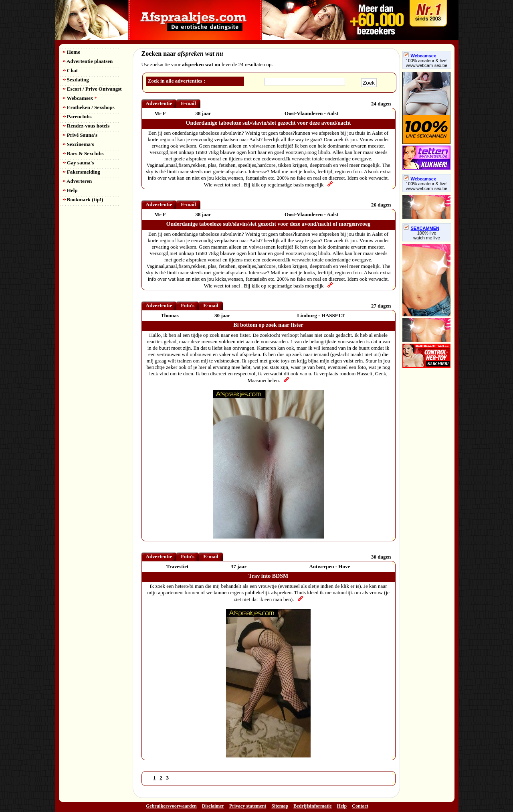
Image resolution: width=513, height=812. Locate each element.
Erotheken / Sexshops (89, 107)
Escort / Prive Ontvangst (92, 89)
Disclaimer (213, 806)
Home (72, 52)
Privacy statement (248, 806)
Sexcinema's (79, 144)
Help (70, 190)
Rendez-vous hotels (86, 126)
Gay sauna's (79, 163)
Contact (360, 806)
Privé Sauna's (80, 135)
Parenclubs (77, 116)
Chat (71, 70)
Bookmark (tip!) (83, 199)
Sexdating (76, 80)
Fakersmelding (82, 172)
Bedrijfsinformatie (312, 806)
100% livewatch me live (427, 235)
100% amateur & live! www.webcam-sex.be (427, 63)
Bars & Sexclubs (83, 153)
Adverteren (78, 181)
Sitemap (280, 806)
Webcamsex (80, 98)
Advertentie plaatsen (88, 61)
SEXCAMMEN (422, 228)
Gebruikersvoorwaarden (171, 806)
